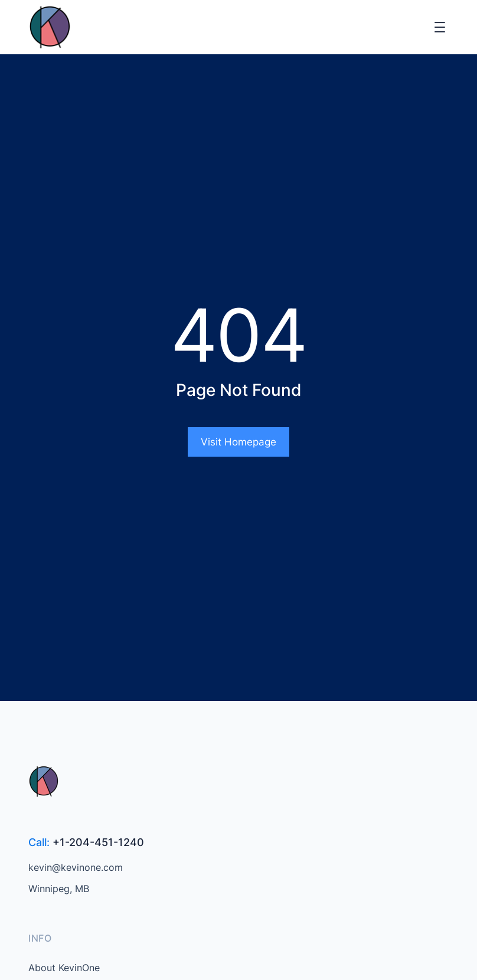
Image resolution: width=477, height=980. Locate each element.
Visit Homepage (238, 442)
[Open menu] (440, 27)
